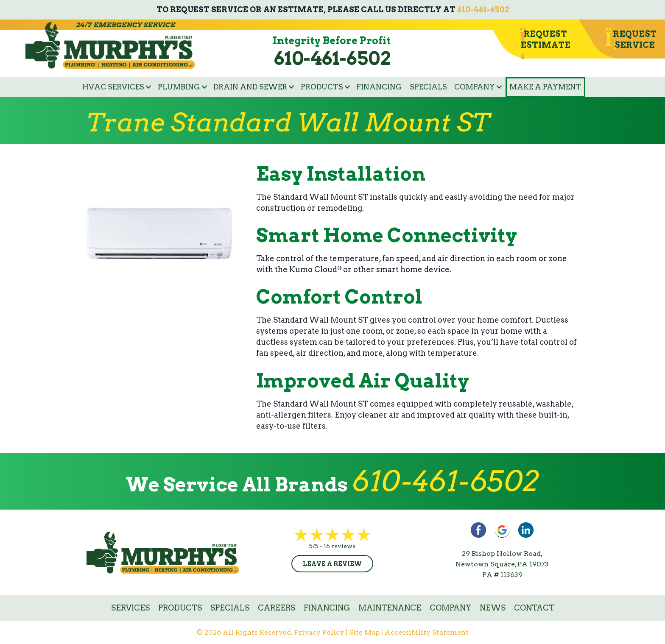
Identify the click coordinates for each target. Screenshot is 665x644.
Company (450, 608)
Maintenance (390, 608)
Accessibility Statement (427, 632)
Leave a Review (332, 564)
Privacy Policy (319, 632)
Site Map (364, 632)
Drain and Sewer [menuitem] (250, 87)
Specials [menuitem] (428, 87)
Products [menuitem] (322, 87)
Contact (534, 608)
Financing (327, 608)
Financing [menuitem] (379, 87)
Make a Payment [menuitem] (545, 87)
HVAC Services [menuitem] (113, 87)
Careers (277, 608)
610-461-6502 (483, 10)
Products (180, 608)
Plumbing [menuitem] (179, 87)
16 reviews (339, 546)
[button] (148, 87)
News (493, 608)
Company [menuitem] (475, 87)
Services (130, 608)
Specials (230, 608)
